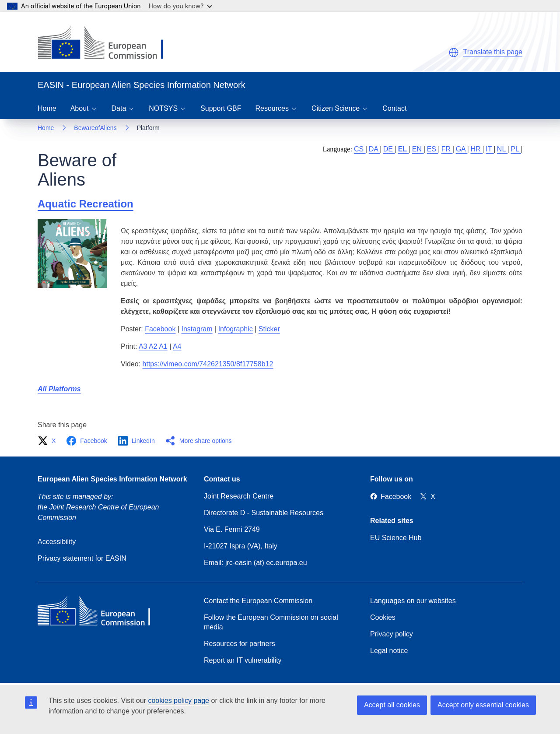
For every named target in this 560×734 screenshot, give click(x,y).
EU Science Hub (396, 538)
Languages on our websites (413, 601)
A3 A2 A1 (153, 346)
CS (360, 149)
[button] (454, 53)
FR (447, 149)
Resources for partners (240, 644)
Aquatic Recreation (86, 204)
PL (516, 149)
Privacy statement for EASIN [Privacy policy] (82, 558)
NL (502, 149)
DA (374, 149)
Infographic (236, 329)
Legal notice (389, 651)
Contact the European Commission (258, 601)
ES (433, 149)
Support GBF (221, 108)
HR (477, 149)
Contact (394, 108)
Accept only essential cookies (483, 705)
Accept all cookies (392, 705)
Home (47, 108)
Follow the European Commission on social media (271, 622)
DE (389, 149)
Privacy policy (392, 634)
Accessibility (57, 542)
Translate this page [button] (493, 52)
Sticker (269, 329)
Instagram (197, 329)
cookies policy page (178, 701)
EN (418, 149)
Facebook (160, 329)
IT (490, 149)
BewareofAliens (95, 128)
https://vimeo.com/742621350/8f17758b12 (208, 364)
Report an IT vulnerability (243, 660)
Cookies (383, 617)
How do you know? (181, 6)
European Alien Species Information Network (112, 479)
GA (462, 149)
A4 (177, 346)
